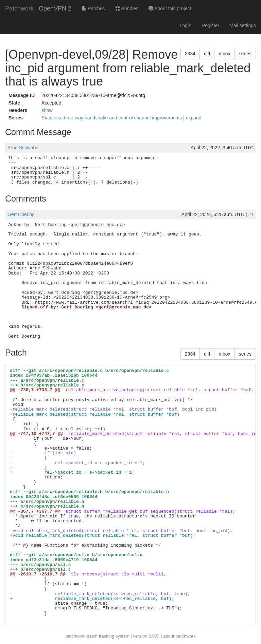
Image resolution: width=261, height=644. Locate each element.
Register (210, 25)
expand (194, 118)
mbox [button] (224, 54)
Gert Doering (21, 214)
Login (186, 25)
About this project (170, 8)
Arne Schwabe (23, 148)
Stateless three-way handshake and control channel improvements (112, 118)
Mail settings (243, 25)
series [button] (245, 54)
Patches (93, 8)
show (47, 110)
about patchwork (179, 636)
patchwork (75, 636)
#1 (251, 214)
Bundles (127, 8)
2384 (190, 54)
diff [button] (207, 54)
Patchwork (19, 8)
